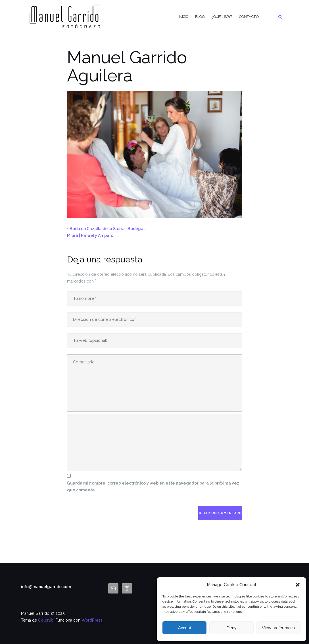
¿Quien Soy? (222, 17)
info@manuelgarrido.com (46, 587)
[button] (298, 585)
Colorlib (46, 620)
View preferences (279, 628)
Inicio (184, 17)
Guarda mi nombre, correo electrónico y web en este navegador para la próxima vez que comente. (153, 487)
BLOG (200, 17)
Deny (231, 628)
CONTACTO (249, 17)
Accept (185, 628)
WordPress (92, 620)
